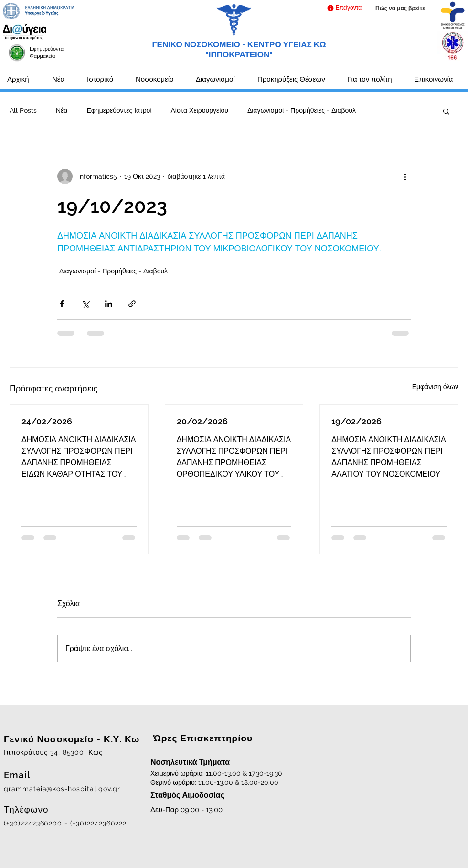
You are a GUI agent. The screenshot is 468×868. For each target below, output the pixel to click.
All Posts (23, 110)
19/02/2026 (356, 421)
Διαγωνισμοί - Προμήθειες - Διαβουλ (302, 110)
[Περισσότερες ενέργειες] (405, 176)
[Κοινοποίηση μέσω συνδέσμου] (132, 304)
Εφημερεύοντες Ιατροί (119, 110)
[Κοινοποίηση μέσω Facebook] (62, 304)
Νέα (62, 110)
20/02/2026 (202, 421)
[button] (344, 8)
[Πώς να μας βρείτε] (400, 8)
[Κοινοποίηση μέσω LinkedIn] (109, 304)
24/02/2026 (47, 421)
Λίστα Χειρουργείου (200, 110)
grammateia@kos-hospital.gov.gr (62, 789)
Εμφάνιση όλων (435, 387)
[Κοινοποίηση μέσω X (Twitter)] (85, 304)
